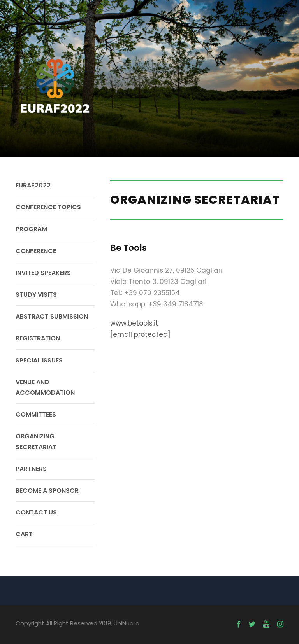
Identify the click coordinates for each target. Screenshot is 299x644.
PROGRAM (31, 229)
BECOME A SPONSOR (47, 491)
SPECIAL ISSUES (39, 360)
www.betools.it (134, 323)
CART (24, 534)
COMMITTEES (36, 414)
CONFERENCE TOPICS (48, 207)
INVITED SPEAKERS (43, 273)
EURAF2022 (33, 185)
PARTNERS (31, 469)
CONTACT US (36, 512)
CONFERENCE (36, 251)
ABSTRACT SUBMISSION (52, 316)
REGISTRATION (38, 338)
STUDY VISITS (36, 295)
